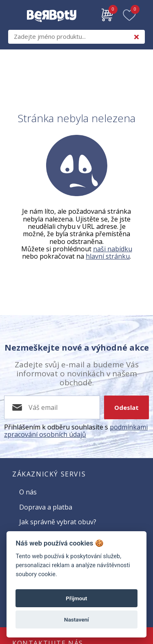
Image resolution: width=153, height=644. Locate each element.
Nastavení (76, 619)
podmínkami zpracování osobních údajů (76, 431)
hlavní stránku (108, 256)
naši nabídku (113, 249)
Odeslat (126, 407)
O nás (28, 492)
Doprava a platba (46, 507)
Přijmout (76, 598)
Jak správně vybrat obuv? (58, 522)
